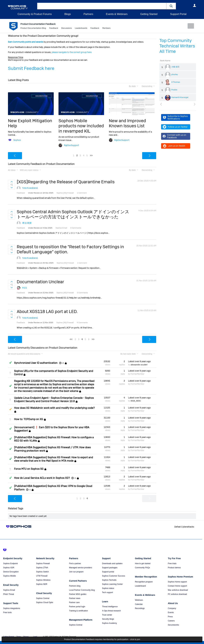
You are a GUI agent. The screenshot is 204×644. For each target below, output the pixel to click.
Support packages (110, 567)
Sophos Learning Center (112, 584)
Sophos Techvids (109, 580)
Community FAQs (142, 567)
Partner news (75, 598)
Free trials (172, 563)
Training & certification (78, 611)
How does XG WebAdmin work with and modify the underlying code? (54, 408)
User (194, 5)
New (189, 26)
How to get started (143, 563)
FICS (24, 288)
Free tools (7, 612)
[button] (171, 6)
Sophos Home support (177, 582)
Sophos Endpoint (10, 563)
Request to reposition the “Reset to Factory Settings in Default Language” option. (70, 249)
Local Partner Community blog (82, 590)
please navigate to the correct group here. (72, 52)
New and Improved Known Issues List (127, 123)
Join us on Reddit (174, 146)
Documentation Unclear (40, 282)
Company (172, 608)
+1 (75, 478)
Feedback (54, 29)
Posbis (174, 90)
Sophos (17, 140)
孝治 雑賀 (27, 223)
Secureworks (173, 625)
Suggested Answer (10, 409)
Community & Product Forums (35, 14)
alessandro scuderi (139, 365)
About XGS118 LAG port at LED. (47, 311)
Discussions (66, 29)
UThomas (176, 82)
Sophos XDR (9, 567)
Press (170, 616)
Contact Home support (177, 586)
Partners (88, 14)
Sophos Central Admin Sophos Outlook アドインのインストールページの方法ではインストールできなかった (73, 214)
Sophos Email (9, 590)
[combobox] (102, 6)
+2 (63, 363)
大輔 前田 (175, 67)
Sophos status (108, 588)
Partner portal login (77, 606)
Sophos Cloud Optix (45, 602)
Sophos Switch (42, 572)
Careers (171, 621)
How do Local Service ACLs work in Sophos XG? (42, 478)
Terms (19, 636)
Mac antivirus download (178, 590)
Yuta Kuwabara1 (30, 188)
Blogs (68, 14)
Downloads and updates (112, 563)
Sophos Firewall (43, 563)
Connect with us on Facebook (174, 136)
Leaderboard (140, 586)
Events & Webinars (117, 14)
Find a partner (75, 563)
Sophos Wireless (43, 580)
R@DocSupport (71, 145)
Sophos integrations (12, 608)
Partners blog (75, 586)
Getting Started (149, 14)
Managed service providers (80, 567)
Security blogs (108, 619)
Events (171, 612)
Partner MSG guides (78, 594)
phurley (175, 74)
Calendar (139, 604)
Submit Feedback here (31, 68)
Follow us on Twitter (175, 127)
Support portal (108, 572)
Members (106, 29)
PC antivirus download (177, 594)
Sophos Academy (109, 623)
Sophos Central (43, 598)
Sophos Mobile (9, 576)
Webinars (139, 600)
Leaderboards (81, 29)
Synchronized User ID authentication (36, 363)
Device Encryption (11, 572)
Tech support (107, 592)
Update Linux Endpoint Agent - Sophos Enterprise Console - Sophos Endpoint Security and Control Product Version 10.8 (54, 399)
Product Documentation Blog (33, 29)
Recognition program (144, 582)
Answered (10, 362)
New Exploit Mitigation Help (30, 123)
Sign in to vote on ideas (12, 182)
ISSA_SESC (136, 401)
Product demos (174, 567)
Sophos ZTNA (42, 567)
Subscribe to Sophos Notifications (175, 117)
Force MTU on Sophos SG (29, 469)
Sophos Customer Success (114, 576)
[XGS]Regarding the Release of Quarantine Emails (66, 182)
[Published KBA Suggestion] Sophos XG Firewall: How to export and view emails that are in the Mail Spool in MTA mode (53, 459)
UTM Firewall (42, 576)
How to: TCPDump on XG (29, 419)
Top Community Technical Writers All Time (177, 46)
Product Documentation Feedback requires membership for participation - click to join (102, 640)
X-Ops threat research (111, 611)
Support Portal (178, 14)
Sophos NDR (42, 584)
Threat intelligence (110, 606)
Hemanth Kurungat (180, 97)
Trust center (107, 615)
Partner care (74, 602)
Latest (139, 361)
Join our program (76, 572)
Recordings (140, 608)
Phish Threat (9, 594)
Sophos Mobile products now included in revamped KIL (81, 126)
